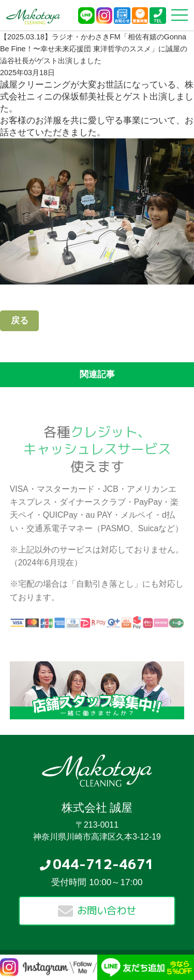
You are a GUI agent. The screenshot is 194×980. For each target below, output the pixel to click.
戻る (20, 320)
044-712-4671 (103, 864)
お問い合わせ (107, 910)
